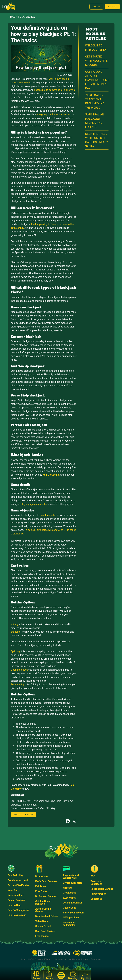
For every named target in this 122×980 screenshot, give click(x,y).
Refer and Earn (16, 895)
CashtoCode (70, 908)
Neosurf (67, 888)
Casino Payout (43, 926)
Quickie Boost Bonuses (43, 902)
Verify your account (74, 913)
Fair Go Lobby (15, 875)
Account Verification (19, 885)
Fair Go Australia (17, 915)
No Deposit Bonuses (46, 896)
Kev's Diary (14, 890)
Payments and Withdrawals (71, 877)
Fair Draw (41, 886)
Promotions (42, 876)
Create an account (18, 880)
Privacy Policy (98, 894)
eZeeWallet (69, 898)
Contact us (96, 899)
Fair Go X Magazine (18, 910)
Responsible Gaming (102, 889)
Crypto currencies (73, 883)
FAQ (93, 876)
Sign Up (112, 7)
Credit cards (70, 893)
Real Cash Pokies (45, 931)
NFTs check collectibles (69, 924)
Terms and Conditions (96, 883)
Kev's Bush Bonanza (46, 881)
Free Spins (41, 891)
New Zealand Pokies (47, 916)
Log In (96, 7)
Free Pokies (42, 936)
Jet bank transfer (73, 903)
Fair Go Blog (14, 905)
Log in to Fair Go (23, 815)
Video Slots (42, 921)
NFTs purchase (71, 918)
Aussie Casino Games (43, 910)
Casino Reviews (16, 900)
